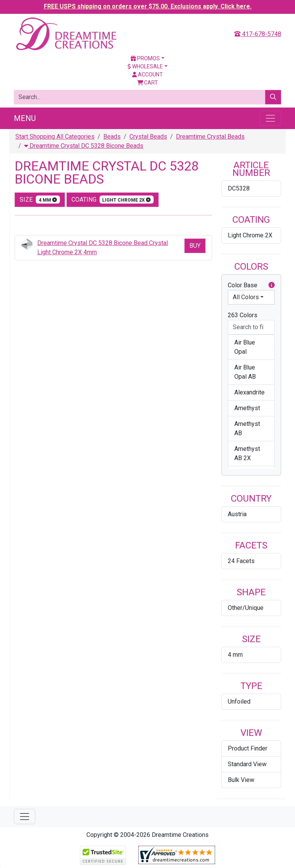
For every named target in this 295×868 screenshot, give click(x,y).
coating (113, 200)
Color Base (251, 285)
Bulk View (241, 780)
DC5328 (239, 188)
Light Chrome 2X (250, 235)
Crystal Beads (148, 137)
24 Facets (241, 561)
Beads (112, 137)
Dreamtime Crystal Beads (210, 137)
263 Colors (243, 315)
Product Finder (248, 748)
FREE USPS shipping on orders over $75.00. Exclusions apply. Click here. (148, 6)
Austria (237, 514)
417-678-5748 (258, 34)
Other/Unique (246, 608)
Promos (145, 58)
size (40, 200)
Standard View (247, 764)
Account (147, 75)
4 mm (235, 655)
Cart (148, 83)
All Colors (246, 297)
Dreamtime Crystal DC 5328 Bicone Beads (84, 146)
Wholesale (145, 66)
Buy (195, 246)
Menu (25, 118)
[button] (272, 285)
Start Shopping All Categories (55, 137)
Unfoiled (239, 702)
